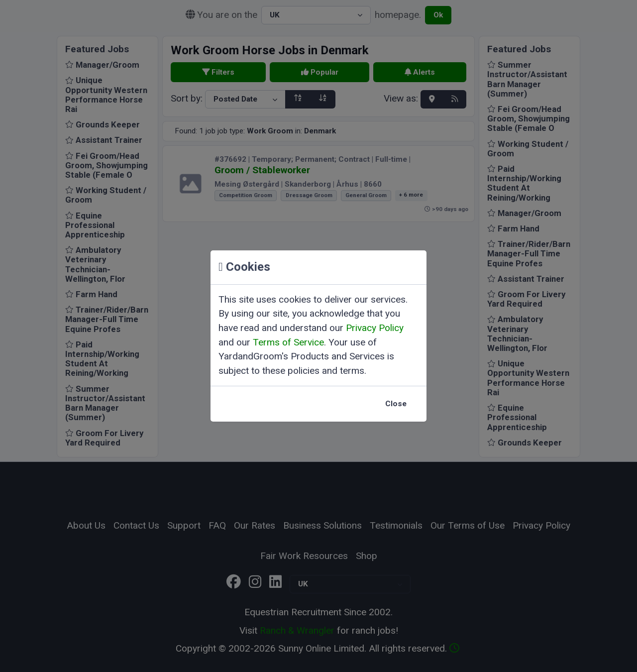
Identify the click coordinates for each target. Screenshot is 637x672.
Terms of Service (288, 342)
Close (396, 404)
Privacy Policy (375, 328)
